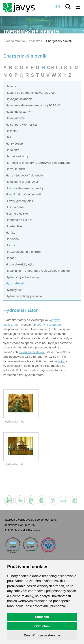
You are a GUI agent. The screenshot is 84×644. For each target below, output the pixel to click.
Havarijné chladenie (19, 99)
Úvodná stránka (14, 41)
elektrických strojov (31, 352)
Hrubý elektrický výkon (21, 264)
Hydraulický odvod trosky (23, 277)
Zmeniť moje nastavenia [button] (42, 635)
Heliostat (12, 131)
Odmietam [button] (42, 626)
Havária (11, 86)
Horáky (10, 233)
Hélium (10, 137)
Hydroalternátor (17, 283)
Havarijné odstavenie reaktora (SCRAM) (33, 105)
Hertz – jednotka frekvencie (24, 175)
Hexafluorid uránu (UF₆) (22, 182)
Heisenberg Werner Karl (22, 125)
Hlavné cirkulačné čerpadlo (24, 194)
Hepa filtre (13, 150)
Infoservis (36, 41)
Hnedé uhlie (14, 226)
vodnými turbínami (49, 325)
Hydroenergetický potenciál (24, 296)
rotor (61, 361)
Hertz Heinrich (15, 169)
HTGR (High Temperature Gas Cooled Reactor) (38, 271)
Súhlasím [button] (42, 617)
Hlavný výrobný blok (19, 201)
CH (51, 67)
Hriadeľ (11, 258)
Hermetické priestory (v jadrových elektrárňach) (38, 163)
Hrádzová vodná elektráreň (24, 252)
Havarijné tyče (15, 118)
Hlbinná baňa (15, 207)
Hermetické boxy (17, 156)
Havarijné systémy (18, 112)
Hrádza (11, 245)
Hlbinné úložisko (17, 214)
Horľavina (12, 239)
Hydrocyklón (14, 290)
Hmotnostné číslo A (19, 220)
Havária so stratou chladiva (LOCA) (30, 93)
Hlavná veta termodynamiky (25, 188)
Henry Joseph (15, 144)
